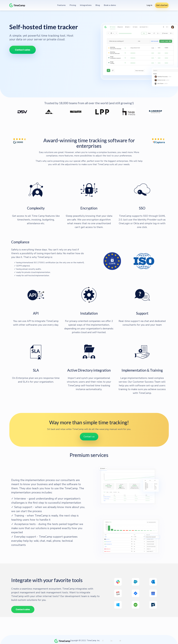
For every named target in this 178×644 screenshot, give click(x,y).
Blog (98, 5)
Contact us (89, 437)
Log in (149, 5)
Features (61, 5)
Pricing (73, 5)
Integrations (86, 5)
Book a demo (110, 5)
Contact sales (23, 50)
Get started (162, 5)
